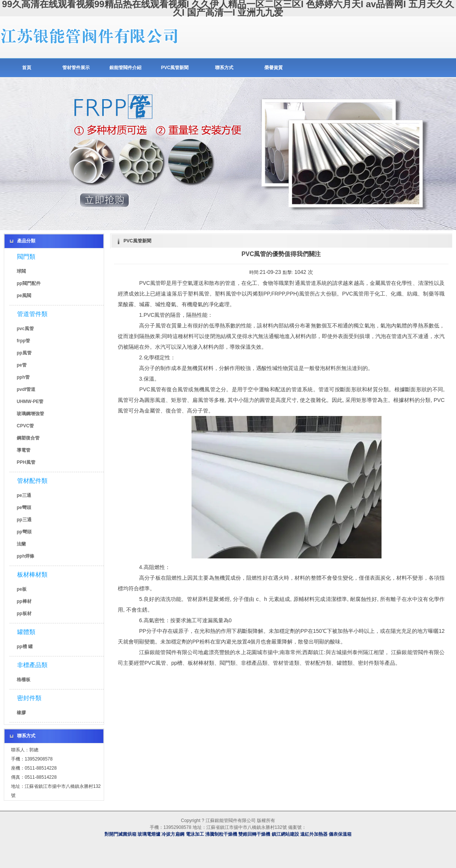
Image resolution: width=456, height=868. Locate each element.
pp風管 (24, 353)
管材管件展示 (76, 68)
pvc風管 (25, 329)
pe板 (22, 589)
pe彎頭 (24, 508)
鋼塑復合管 (28, 438)
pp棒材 (24, 601)
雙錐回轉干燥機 (254, 834)
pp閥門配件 (29, 283)
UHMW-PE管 (30, 402)
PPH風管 (26, 462)
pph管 (23, 377)
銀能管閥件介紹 (125, 68)
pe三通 (24, 495)
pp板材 (24, 613)
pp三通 (24, 520)
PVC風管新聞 (175, 68)
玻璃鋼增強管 (30, 414)
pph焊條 (25, 556)
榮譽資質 (274, 68)
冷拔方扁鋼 (173, 834)
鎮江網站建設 (285, 834)
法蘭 (21, 544)
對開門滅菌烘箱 (120, 834)
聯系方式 (224, 68)
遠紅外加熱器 (314, 834)
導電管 (24, 450)
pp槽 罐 (25, 647)
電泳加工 (195, 834)
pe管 (22, 365)
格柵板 (24, 680)
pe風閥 (24, 296)
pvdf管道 (26, 389)
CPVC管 (25, 426)
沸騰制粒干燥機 (221, 834)
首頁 (27, 68)
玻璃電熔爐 (149, 834)
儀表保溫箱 (340, 834)
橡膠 (21, 713)
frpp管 (23, 341)
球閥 (21, 271)
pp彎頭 (24, 532)
